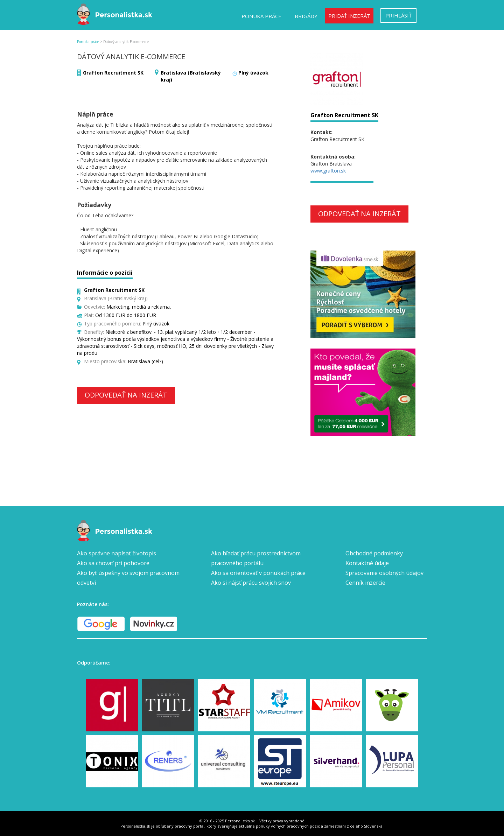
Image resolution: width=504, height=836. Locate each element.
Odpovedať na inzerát (126, 395)
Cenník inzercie (365, 583)
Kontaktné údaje (367, 563)
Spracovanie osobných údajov (384, 573)
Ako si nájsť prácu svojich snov (251, 583)
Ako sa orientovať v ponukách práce (258, 573)
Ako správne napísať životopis (117, 553)
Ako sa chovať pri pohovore (113, 563)
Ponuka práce (261, 16)
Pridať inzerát (349, 16)
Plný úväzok (253, 73)
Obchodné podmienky (374, 553)
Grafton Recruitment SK (113, 73)
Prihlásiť (398, 15)
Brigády (306, 16)
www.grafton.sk (328, 171)
